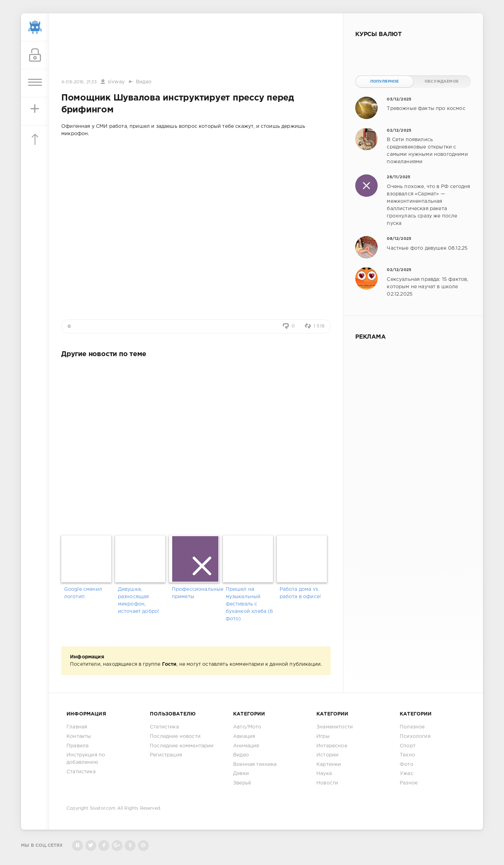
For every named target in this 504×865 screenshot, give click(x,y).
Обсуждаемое (442, 82)
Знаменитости (335, 727)
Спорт (408, 746)
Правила (78, 746)
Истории (327, 755)
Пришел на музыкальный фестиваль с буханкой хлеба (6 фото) (250, 604)
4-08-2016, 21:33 (79, 82)
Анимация (246, 746)
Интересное (332, 746)
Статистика (81, 772)
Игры (323, 736)
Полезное (412, 727)
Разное (409, 783)
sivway (116, 82)
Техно (407, 755)
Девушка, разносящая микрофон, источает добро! (139, 600)
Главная (77, 727)
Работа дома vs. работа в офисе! (300, 593)
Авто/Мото (247, 727)
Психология (415, 736)
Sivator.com (103, 808)
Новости (327, 783)
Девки (241, 774)
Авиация (244, 736)
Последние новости (175, 736)
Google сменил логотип (83, 593)
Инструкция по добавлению (86, 759)
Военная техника (255, 764)
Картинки (329, 764)
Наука (324, 774)
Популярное (385, 82)
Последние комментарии (182, 746)
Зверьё (242, 783)
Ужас (407, 774)
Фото (407, 764)
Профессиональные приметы (196, 593)
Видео (144, 82)
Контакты (79, 736)
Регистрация (166, 755)
